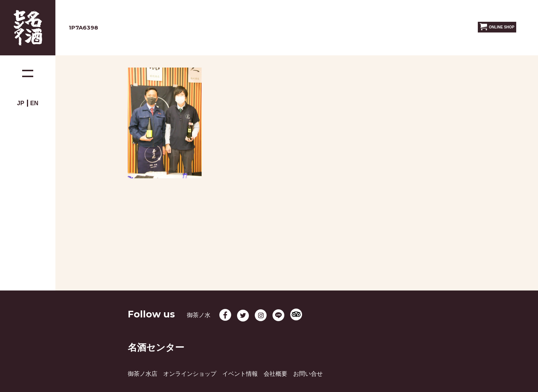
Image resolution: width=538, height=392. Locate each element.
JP (21, 103)
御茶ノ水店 (143, 374)
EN (34, 103)
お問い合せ (308, 374)
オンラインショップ (190, 374)
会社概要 (275, 374)
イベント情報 (240, 374)
